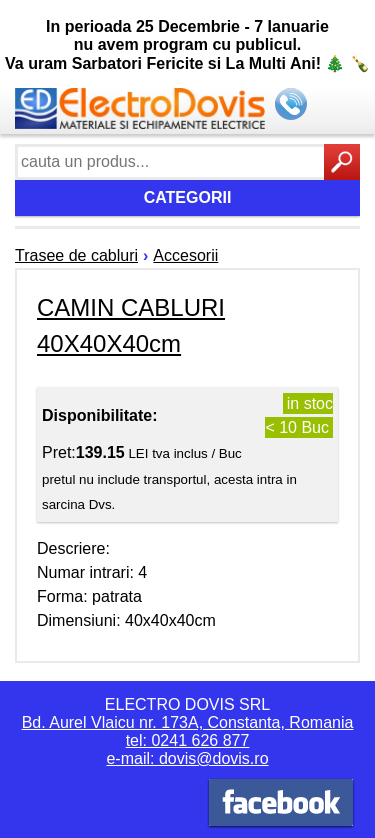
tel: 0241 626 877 (188, 740)
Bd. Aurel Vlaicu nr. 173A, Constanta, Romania (188, 722)
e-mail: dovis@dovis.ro (187, 758)
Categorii (188, 197)
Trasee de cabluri (76, 255)
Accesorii (185, 255)
